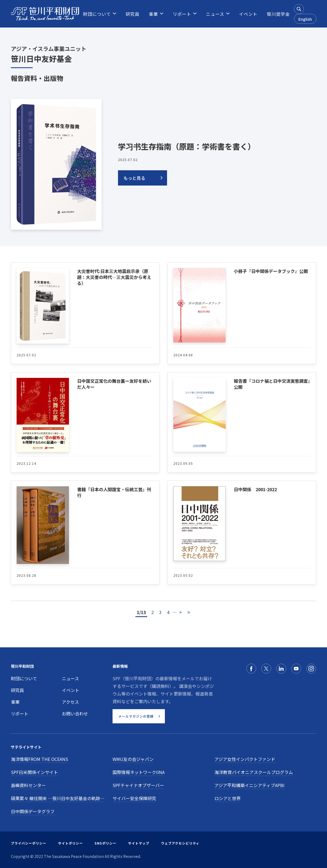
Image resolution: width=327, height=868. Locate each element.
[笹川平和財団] (45, 14)
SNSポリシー (105, 843)
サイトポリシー (70, 843)
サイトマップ (139, 843)
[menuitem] (97, 14)
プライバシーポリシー (29, 843)
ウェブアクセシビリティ (180, 843)
